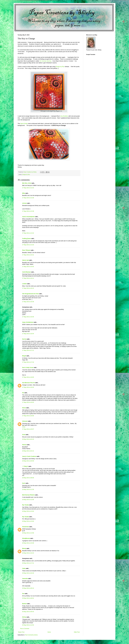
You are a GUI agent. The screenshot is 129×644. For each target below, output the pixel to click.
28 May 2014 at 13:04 (28, 511)
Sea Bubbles (64, 116)
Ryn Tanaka (25, 505)
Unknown (25, 421)
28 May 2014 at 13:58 (28, 533)
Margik (24, 356)
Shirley (24, 617)
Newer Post (21, 632)
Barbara (24, 604)
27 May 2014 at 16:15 (28, 288)
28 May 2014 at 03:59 (28, 461)
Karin (24, 483)
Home (49, 632)
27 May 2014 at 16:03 (28, 267)
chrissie (24, 203)
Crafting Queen (27, 239)
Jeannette (25, 579)
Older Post (77, 632)
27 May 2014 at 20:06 (28, 416)
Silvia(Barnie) (26, 538)
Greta (24, 435)
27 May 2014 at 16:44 (28, 334)
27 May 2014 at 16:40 (28, 317)
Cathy (24, 568)
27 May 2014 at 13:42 (28, 233)
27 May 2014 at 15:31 (28, 255)
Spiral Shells (24, 124)
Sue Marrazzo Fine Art (29, 383)
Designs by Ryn (26, 174)
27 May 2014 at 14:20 (28, 245)
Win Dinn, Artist (27, 183)
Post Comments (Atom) (31, 635)
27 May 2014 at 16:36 (28, 302)
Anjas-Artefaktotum (28, 322)
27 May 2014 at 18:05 (28, 377)
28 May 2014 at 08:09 (28, 478)
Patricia (24, 445)
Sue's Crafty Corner (28, 368)
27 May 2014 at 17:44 (28, 362)
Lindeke (24, 284)
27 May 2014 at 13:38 (28, 198)
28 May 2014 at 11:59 (28, 489)
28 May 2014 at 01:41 (28, 451)
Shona (24, 408)
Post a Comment (25, 629)
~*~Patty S (25, 466)
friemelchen (26, 527)
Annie (24, 427)
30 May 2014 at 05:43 (28, 612)
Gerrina (24, 339)
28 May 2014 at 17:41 (28, 563)
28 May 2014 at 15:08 (28, 543)
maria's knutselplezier (28, 217)
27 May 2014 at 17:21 (28, 350)
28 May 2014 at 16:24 (28, 553)
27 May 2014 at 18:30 (28, 387)
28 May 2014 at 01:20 (28, 439)
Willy (24, 193)
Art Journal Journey (45, 61)
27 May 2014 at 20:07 (28, 429)
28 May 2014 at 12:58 (28, 500)
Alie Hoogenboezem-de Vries (30, 294)
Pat (23, 393)
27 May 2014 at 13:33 (28, 188)
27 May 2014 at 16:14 (28, 278)
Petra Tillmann (26, 250)
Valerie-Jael (25, 260)
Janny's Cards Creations (29, 456)
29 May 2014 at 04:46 (28, 573)
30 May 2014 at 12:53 (28, 625)
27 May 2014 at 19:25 (28, 402)
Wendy (24, 548)
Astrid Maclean (26, 272)
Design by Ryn (60, 67)
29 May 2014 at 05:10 (28, 588)
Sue (23, 594)
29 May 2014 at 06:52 (28, 598)
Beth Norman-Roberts (28, 495)
